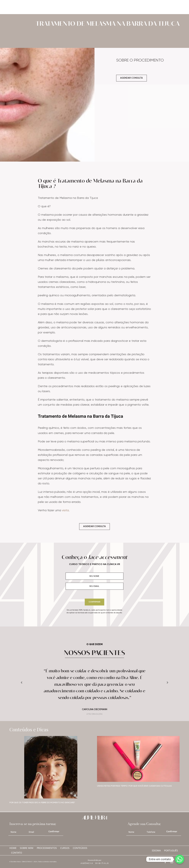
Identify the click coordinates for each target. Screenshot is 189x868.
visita (65, 510)
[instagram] (172, 862)
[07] (138, 737)
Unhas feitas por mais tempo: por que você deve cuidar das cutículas (134, 786)
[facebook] (165, 862)
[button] (22, 683)
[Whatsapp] (180, 859)
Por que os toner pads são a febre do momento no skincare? (42, 803)
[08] (51, 737)
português (171, 850)
